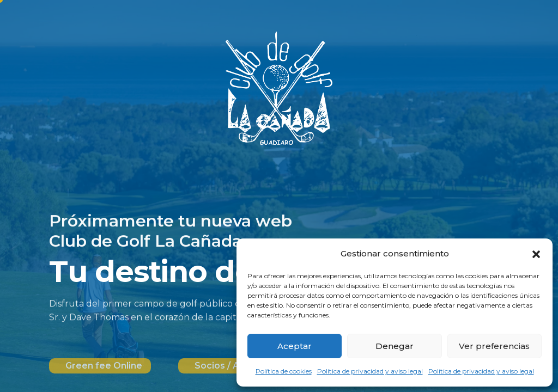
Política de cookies (284, 371)
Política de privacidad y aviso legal (370, 371)
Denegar (395, 346)
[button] (536, 254)
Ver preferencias (494, 346)
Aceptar (295, 346)
